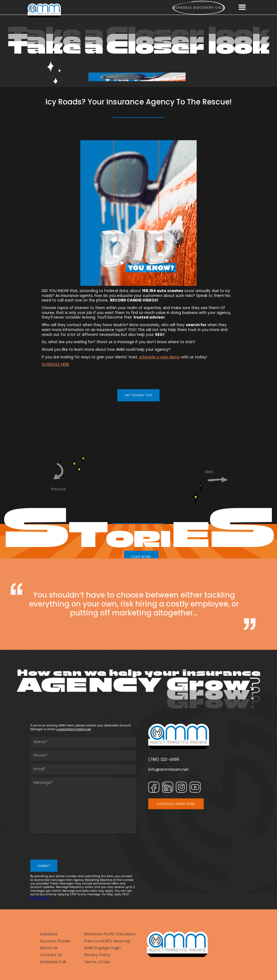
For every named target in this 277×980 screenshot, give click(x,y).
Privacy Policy (40, 898)
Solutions (49, 934)
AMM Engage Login (102, 948)
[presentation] (71, 847)
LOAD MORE (141, 557)
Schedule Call (53, 962)
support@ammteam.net (74, 729)
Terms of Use (97, 962)
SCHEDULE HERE (55, 364)
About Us (49, 948)
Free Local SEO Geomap (107, 941)
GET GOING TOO (138, 395)
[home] (44, 10)
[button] (242, 8)
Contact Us (51, 955)
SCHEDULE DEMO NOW (176, 804)
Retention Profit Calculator (110, 934)
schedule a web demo (159, 357)
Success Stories (55, 941)
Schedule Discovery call (199, 8)
